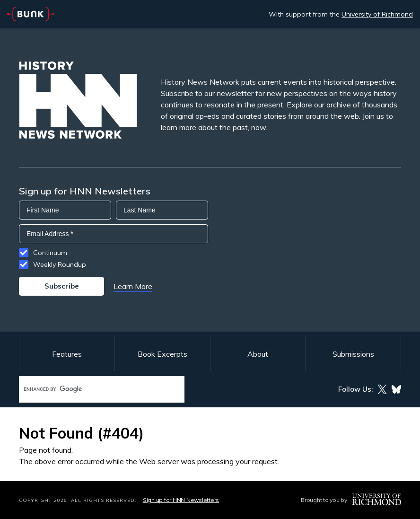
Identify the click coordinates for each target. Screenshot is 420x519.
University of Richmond (377, 14)
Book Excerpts (162, 354)
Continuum (50, 253)
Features (67, 354)
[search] (92, 389)
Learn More (133, 286)
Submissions (353, 354)
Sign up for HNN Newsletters (181, 500)
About (258, 354)
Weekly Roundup (60, 264)
